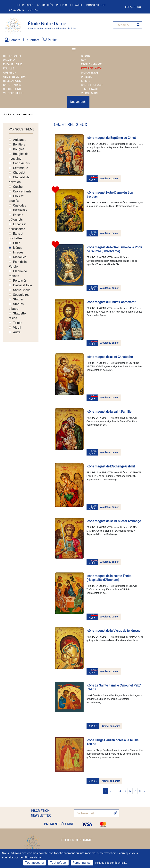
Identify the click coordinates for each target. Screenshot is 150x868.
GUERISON (10, 73)
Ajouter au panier (109, 179)
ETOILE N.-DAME (91, 64)
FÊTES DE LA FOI (91, 68)
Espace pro (133, 7)
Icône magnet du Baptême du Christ (111, 138)
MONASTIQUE (90, 73)
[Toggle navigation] (75, 50)
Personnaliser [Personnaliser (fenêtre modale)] (82, 863)
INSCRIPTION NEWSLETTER (41, 813)
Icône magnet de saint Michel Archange (114, 521)
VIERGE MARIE (90, 93)
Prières (61, 5)
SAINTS (86, 81)
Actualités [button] (45, 5)
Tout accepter (35, 863)
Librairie (77, 5)
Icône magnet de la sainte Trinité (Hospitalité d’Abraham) (109, 578)
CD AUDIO (9, 60)
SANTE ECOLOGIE (92, 85)
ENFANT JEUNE (13, 64)
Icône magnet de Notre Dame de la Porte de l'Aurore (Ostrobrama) (114, 249)
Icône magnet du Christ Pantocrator (111, 302)
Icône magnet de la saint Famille (109, 412)
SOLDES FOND (12, 89)
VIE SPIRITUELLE (14, 93)
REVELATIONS (12, 81)
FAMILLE (9, 68)
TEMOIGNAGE (90, 89)
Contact (34, 10)
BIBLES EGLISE (12, 56)
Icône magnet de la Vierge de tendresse (113, 631)
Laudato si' (17, 10)
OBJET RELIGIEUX (14, 77)
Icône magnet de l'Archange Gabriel (111, 466)
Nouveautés (78, 102)
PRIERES (86, 77)
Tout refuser (58, 863)
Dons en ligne (96, 5)
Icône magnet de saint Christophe (110, 357)
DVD (84, 60)
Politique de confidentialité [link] (111, 863)
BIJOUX (86, 56)
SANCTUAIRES (12, 85)
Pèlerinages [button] (25, 5)
